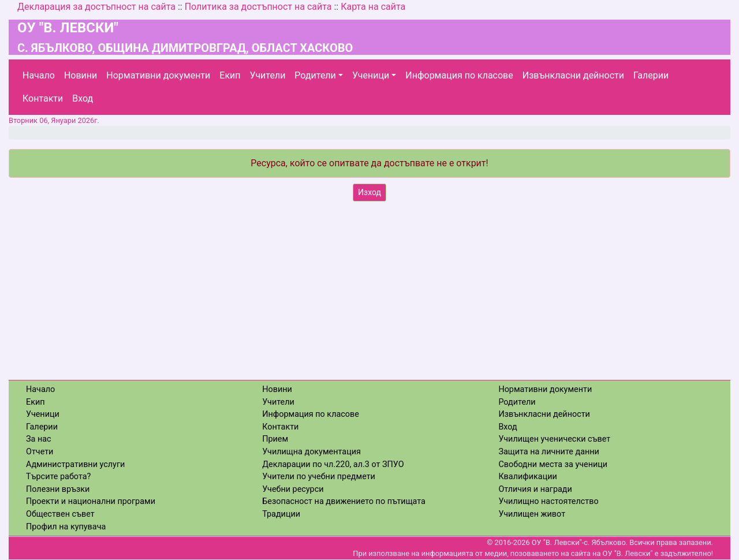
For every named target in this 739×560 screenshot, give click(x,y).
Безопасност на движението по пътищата (344, 501)
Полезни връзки (58, 489)
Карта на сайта (373, 7)
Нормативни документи (158, 75)
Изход (369, 192)
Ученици (371, 75)
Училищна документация (311, 452)
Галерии (651, 75)
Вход (83, 98)
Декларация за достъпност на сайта (96, 7)
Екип (230, 75)
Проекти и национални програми (91, 501)
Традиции (281, 514)
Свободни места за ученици (553, 464)
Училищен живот (532, 514)
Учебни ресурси (293, 489)
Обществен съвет (60, 514)
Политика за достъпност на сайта (258, 7)
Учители (268, 75)
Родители (315, 75)
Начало (39, 75)
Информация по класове (459, 75)
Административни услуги (75, 464)
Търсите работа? (58, 477)
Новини (81, 75)
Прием (275, 439)
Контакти (43, 98)
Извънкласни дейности (573, 75)
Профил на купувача (66, 527)
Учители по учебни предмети (319, 477)
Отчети (40, 452)
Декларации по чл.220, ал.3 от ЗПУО (333, 464)
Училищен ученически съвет (554, 439)
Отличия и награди (535, 489)
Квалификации (527, 477)
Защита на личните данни (549, 452)
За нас (39, 439)
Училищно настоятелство (548, 501)
